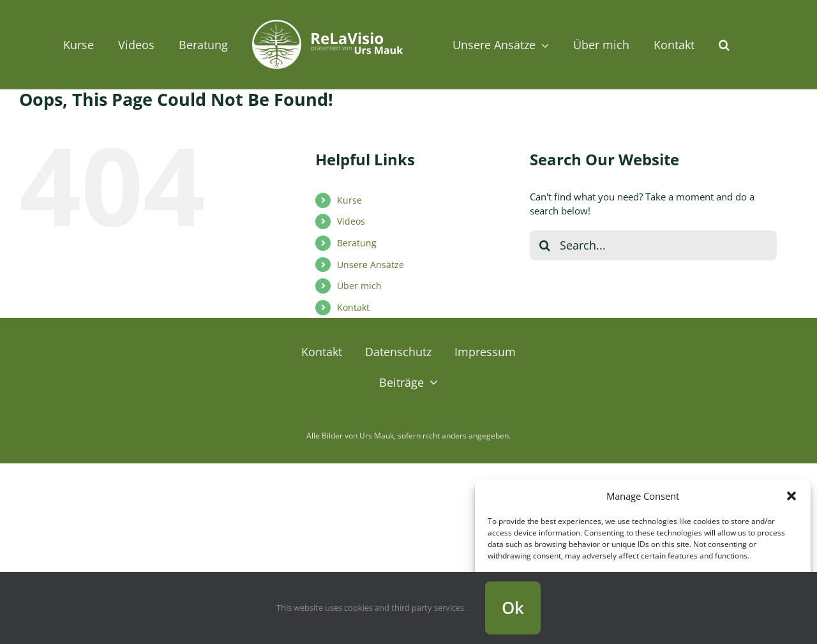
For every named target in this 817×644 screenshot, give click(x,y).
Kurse (349, 200)
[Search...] (653, 245)
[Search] (545, 245)
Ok (513, 608)
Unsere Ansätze (371, 265)
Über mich (359, 286)
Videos (351, 221)
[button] (791, 496)
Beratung (357, 243)
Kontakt (353, 307)
